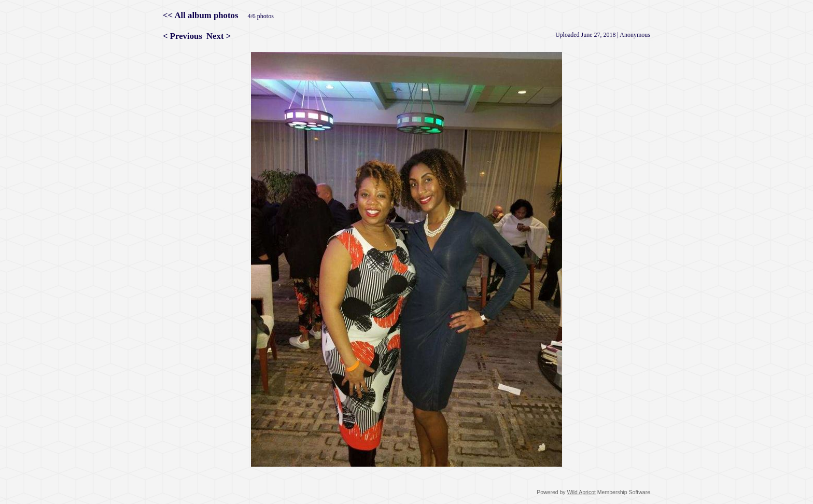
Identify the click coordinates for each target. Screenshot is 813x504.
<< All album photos (201, 15)
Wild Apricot (581, 492)
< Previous (183, 36)
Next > (219, 36)
